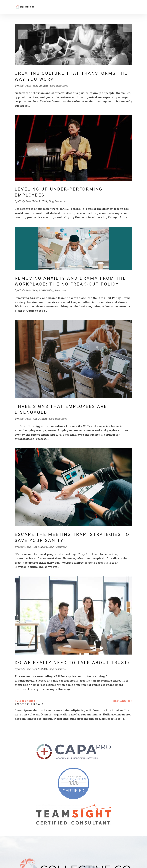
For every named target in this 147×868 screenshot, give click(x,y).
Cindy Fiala (25, 86)
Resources (62, 86)
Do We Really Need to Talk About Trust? (72, 663)
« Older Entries (25, 701)
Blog (52, 86)
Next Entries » (122, 701)
